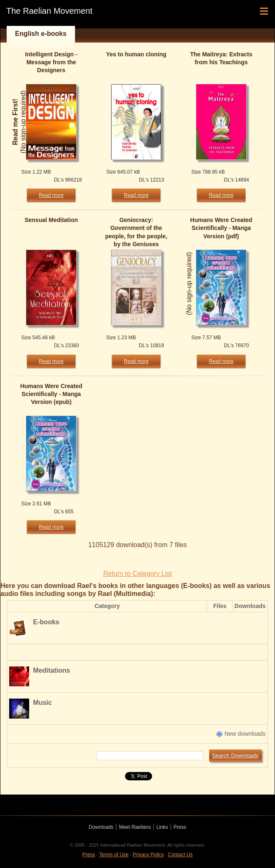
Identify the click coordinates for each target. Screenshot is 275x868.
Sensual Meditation (51, 220)
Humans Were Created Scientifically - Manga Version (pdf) (221, 228)
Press (180, 827)
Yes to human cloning (136, 54)
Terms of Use (114, 855)
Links (162, 827)
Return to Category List (138, 574)
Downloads (101, 827)
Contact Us (180, 855)
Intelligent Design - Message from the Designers (51, 62)
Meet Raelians (135, 827)
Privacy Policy (149, 855)
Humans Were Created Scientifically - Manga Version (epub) (51, 394)
